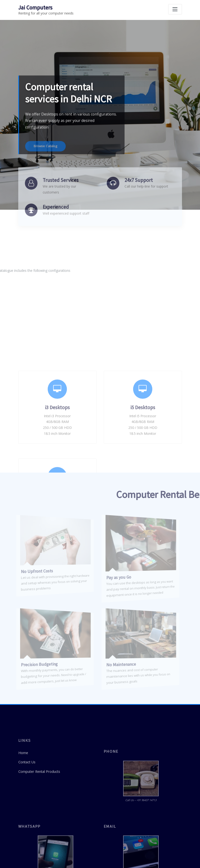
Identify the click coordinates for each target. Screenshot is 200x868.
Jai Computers (35, 7)
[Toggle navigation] (175, 9)
